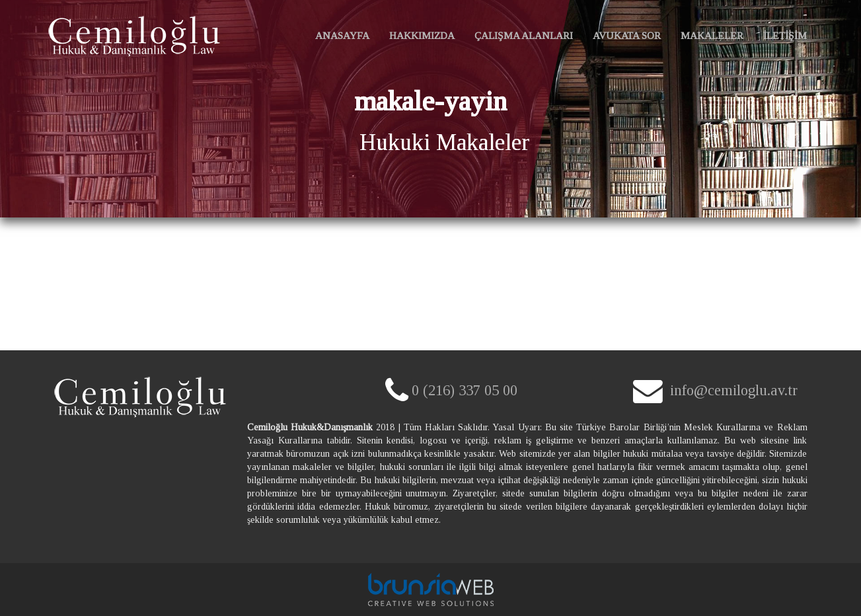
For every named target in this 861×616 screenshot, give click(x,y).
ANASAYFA (344, 41)
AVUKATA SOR (627, 35)
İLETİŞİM (785, 35)
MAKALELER (712, 35)
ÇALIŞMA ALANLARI (524, 35)
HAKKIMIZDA (422, 35)
